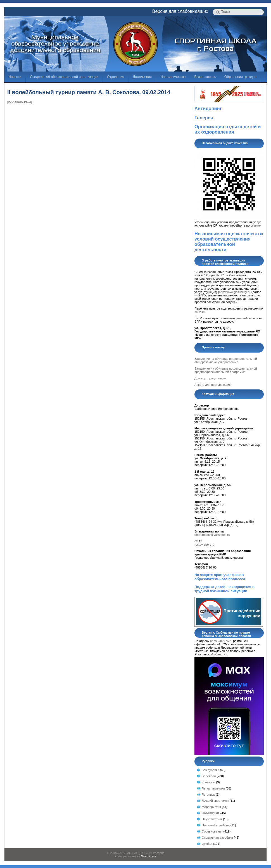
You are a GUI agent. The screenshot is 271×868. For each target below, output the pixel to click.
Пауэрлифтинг (212, 819)
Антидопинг (208, 108)
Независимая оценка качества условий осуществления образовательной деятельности (229, 242)
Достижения (142, 77)
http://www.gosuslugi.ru (235, 292)
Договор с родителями (210, 378)
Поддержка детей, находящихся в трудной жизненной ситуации (224, 589)
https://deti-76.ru (221, 641)
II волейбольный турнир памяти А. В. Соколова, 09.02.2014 (89, 92)
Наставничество (173, 77)
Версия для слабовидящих (180, 11)
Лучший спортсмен (215, 801)
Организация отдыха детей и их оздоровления (228, 129)
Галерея (204, 118)
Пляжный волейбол (216, 825)
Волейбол (209, 776)
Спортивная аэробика (217, 838)
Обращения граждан (240, 77)
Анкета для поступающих (212, 385)
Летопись (208, 795)
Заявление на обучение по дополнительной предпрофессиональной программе (226, 370)
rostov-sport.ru (204, 544)
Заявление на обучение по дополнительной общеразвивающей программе (226, 360)
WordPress (149, 856)
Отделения (116, 77)
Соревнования (212, 831)
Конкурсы (208, 782)
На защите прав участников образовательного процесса (220, 577)
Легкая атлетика (213, 788)
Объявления (211, 813)
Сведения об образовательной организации (64, 77)
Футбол (207, 844)
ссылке (256, 225)
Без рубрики (210, 770)
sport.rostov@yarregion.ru (212, 535)
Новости (15, 77)
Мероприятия (211, 807)
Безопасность (205, 77)
